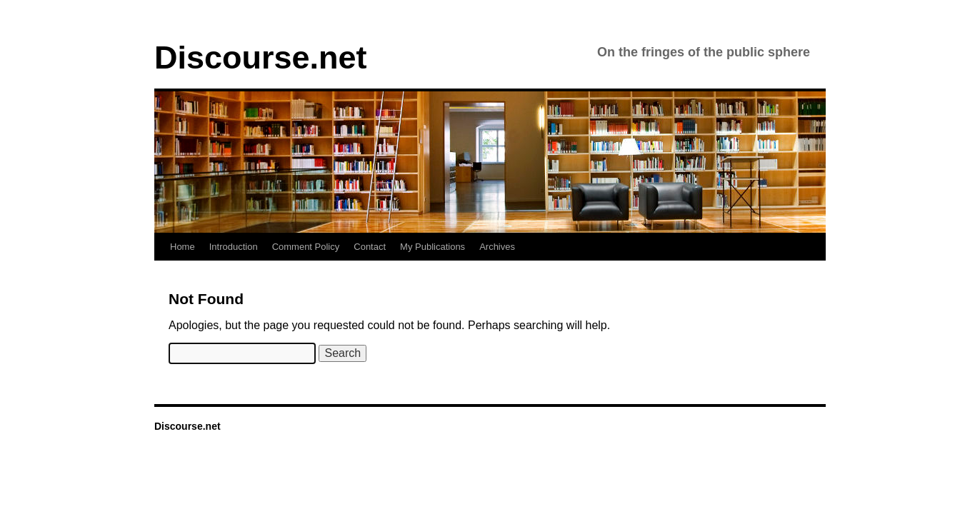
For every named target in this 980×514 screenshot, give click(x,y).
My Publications (432, 247)
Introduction (234, 247)
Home (182, 247)
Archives (497, 247)
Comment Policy (306, 247)
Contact (370, 247)
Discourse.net (261, 57)
